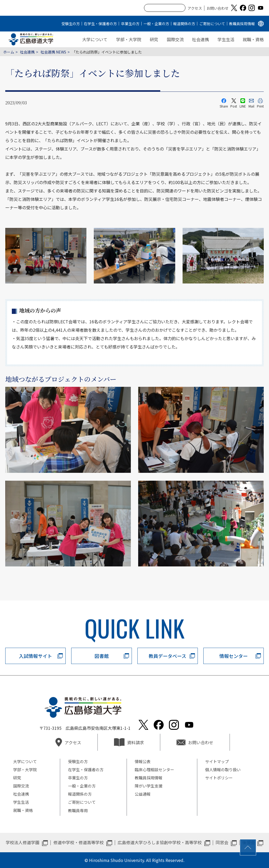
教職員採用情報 (242, 24)
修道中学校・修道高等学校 (79, 842)
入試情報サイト (35, 656)
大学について (95, 39)
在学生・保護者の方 (100, 24)
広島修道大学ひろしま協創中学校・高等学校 (160, 842)
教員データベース (167, 656)
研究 (154, 39)
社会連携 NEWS (53, 52)
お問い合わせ (218, 8)
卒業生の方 (130, 24)
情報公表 (143, 761)
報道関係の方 (184, 24)
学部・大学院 (129, 39)
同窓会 (222, 842)
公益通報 (143, 794)
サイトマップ (217, 761)
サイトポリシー (219, 778)
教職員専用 (78, 810)
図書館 (102, 656)
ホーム (9, 52)
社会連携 (200, 39)
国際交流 (175, 39)
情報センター (234, 656)
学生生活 (226, 39)
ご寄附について (212, 24)
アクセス (195, 8)
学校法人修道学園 (23, 842)
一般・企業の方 (156, 24)
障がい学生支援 (149, 786)
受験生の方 (71, 24)
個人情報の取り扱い (223, 770)
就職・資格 (253, 39)
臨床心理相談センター (154, 770)
